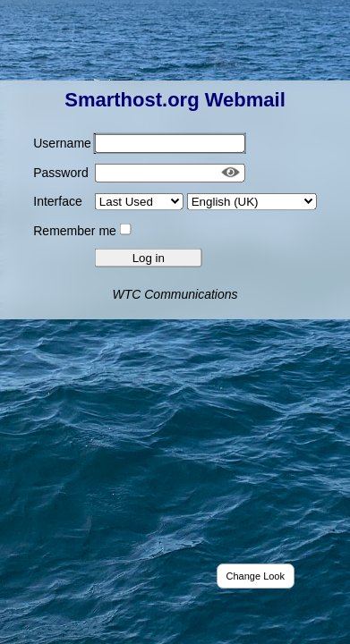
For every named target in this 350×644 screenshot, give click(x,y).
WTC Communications (175, 293)
